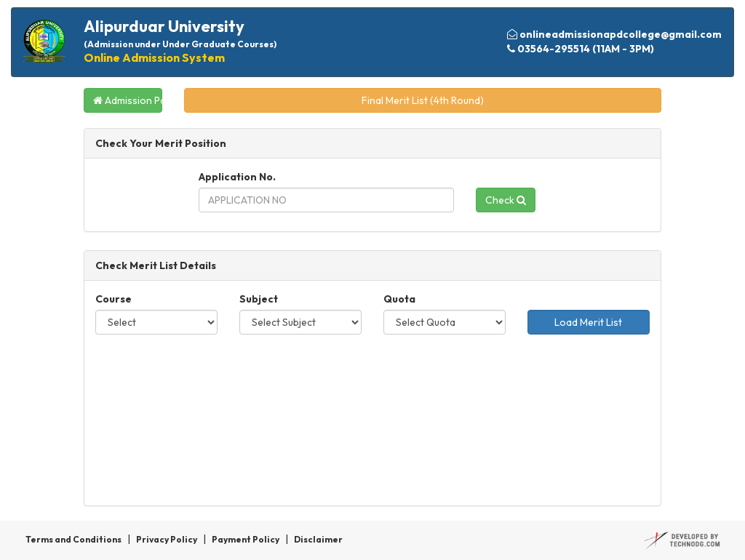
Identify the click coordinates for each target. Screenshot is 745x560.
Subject (259, 299)
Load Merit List (588, 322)
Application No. (237, 177)
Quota (399, 299)
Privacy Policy (167, 539)
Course (113, 299)
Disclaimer (318, 539)
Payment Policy (246, 539)
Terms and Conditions (73, 539)
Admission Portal (127, 100)
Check (506, 200)
